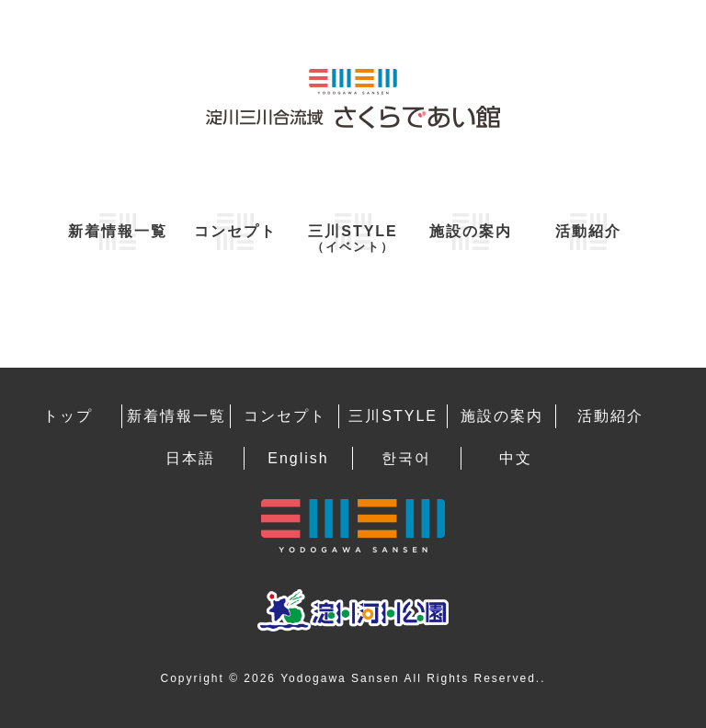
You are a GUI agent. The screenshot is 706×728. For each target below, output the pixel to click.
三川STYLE (353, 239)
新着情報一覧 (118, 231)
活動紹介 (588, 231)
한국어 (406, 458)
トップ (68, 416)
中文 (516, 458)
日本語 (190, 458)
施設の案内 (471, 231)
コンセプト (235, 231)
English (298, 458)
